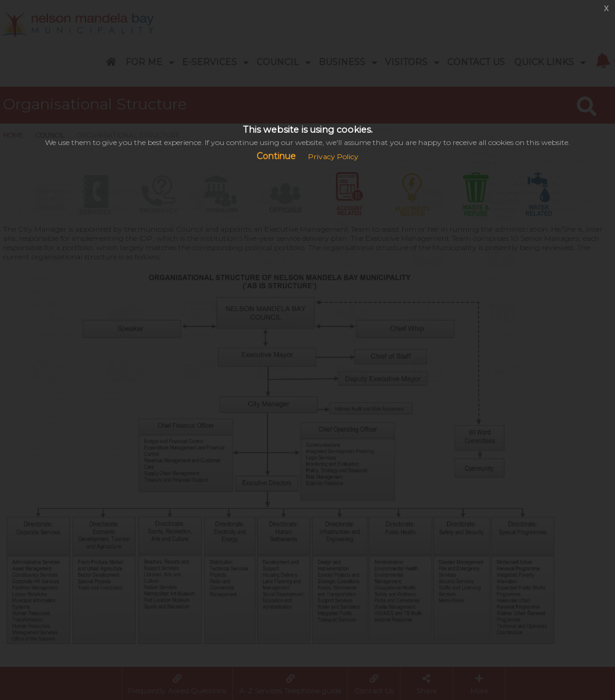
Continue (276, 156)
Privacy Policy (333, 156)
